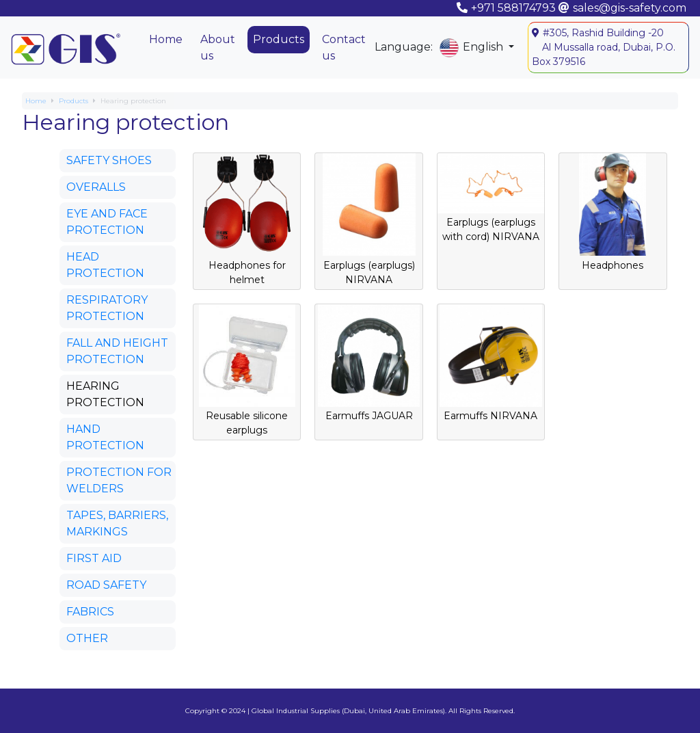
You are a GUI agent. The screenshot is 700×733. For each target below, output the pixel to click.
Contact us (344, 48)
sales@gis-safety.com (630, 8)
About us (218, 48)
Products (279, 39)
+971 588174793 (513, 8)
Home (166, 39)
